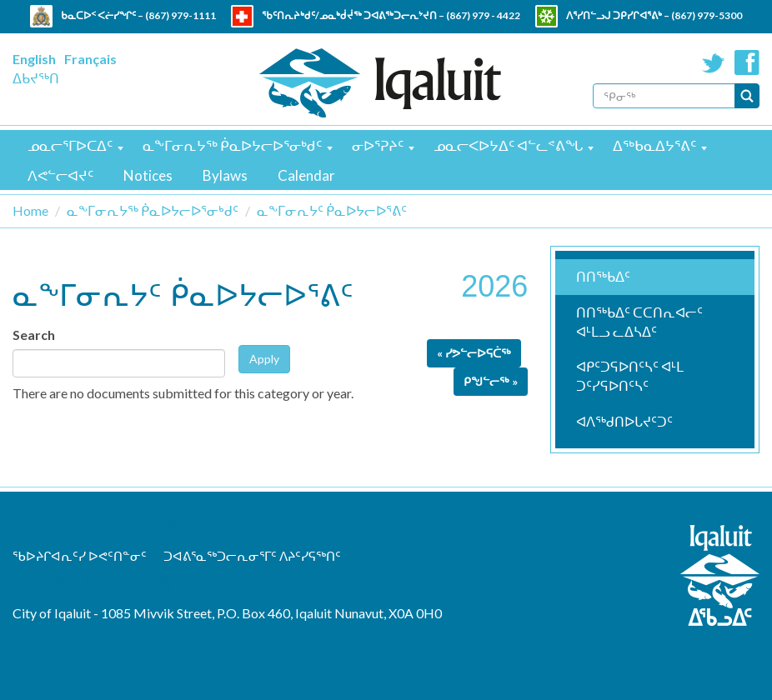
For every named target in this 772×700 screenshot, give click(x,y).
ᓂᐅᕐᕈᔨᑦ (378, 145)
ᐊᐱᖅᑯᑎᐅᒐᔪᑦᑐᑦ (624, 421)
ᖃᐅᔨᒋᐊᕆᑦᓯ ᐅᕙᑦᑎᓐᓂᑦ (80, 556)
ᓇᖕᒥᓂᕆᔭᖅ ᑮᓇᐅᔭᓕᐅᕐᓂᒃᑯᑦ (232, 145)
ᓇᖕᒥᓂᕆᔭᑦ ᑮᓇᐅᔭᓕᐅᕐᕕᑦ (332, 210)
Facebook (747, 62)
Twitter (714, 62)
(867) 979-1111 (180, 15)
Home (30, 210)
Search (34, 335)
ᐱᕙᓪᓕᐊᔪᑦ (60, 175)
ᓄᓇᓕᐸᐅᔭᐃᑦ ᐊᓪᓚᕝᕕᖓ (508, 145)
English (34, 59)
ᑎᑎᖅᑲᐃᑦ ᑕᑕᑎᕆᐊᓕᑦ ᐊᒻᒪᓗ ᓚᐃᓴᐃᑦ (639, 322)
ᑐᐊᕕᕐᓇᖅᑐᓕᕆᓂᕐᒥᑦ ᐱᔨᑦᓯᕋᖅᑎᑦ (252, 556)
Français (90, 59)
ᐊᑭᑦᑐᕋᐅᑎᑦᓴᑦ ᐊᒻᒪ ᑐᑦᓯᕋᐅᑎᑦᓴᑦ (630, 376)
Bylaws (225, 175)
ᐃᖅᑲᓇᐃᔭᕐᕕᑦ (654, 145)
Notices (148, 175)
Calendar (306, 175)
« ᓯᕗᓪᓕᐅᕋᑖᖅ (474, 353)
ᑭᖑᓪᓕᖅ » (491, 381)
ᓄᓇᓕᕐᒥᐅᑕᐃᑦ (70, 145)
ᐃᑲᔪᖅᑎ (36, 78)
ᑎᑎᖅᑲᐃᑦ (603, 276)
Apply (264, 359)
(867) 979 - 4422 (483, 15)
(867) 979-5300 (707, 15)
